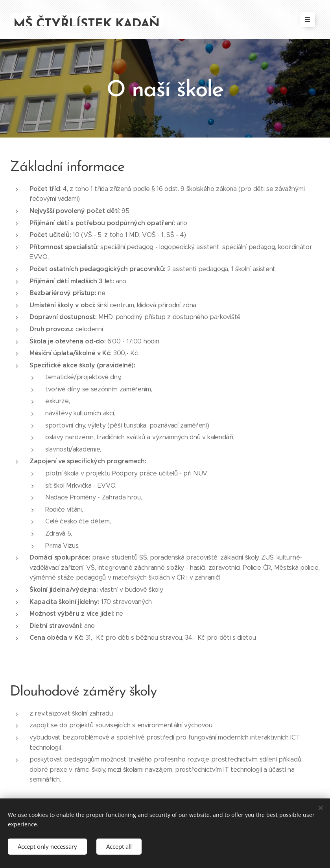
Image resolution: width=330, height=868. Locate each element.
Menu (305, 20)
